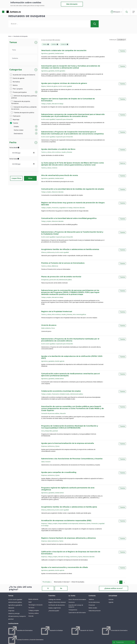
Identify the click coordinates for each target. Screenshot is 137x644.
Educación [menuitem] (11, 608)
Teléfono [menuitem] (91, 599)
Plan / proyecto (16, 89)
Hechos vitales (19, 130)
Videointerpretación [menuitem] (95, 611)
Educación (63, 413)
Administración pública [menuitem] (15, 602)
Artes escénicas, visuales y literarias (62, 152)
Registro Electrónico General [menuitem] (57, 602)
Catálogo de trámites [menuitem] (55, 599)
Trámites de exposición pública (23, 113)
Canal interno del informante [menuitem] (77, 612)
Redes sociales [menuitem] (93, 608)
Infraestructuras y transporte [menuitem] (17, 616)
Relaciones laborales (58, 192)
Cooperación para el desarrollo (64, 119)
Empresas (44, 446)
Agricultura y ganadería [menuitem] (15, 605)
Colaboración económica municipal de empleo (61, 391)
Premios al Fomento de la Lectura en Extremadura (63, 263)
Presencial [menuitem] (92, 605)
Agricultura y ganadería (48, 53)
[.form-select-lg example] (23, 50)
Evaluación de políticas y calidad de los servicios (24, 108)
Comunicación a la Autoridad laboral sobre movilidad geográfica (69, 218)
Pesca (53, 328)
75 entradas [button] (48, 582)
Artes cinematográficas (79, 314)
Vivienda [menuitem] (31, 616)
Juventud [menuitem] (11, 619)
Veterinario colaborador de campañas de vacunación (64, 51)
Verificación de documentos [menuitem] (57, 605)
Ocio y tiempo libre (47, 431)
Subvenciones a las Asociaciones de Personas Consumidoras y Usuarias (72, 459)
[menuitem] (20, 631)
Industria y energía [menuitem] (14, 613)
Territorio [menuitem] (31, 608)
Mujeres (44, 86)
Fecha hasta (14, 159)
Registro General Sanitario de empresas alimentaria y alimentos (69, 538)
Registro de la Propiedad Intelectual (57, 312)
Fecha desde (14, 148)
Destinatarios (18, 134)
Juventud (55, 431)
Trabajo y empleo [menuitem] (34, 610)
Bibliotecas (55, 266)
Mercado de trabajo (58, 104)
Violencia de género (52, 86)
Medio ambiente (46, 328)
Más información (72, 4)
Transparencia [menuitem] (73, 610)
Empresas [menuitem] (11, 611)
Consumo (48, 462)
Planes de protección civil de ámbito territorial (61, 277)
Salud (43, 462)
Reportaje (15, 120)
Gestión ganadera (60, 71)
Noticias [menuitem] (111, 599)
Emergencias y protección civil (50, 280)
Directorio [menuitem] (72, 602)
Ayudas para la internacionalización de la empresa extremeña (68, 443)
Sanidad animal (59, 53)
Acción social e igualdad (65, 86)
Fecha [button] (13, 143)
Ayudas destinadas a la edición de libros (58, 149)
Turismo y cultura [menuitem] (33, 613)
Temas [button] (13, 42)
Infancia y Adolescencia (48, 252)
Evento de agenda (17, 78)
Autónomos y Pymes (54, 446)
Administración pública (65, 280)
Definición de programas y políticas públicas (24, 97)
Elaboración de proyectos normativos (21, 102)
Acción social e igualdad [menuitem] (15, 599)
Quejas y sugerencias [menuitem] (55, 608)
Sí (48, 588)
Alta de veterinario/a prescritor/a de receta (60, 175)
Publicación (15, 116)
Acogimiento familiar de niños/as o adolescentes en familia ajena (69, 507)
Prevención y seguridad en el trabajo (62, 208)
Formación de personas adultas (50, 413)
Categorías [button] (16, 70)
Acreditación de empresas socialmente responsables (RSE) (66, 521)
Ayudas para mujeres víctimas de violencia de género (64, 83)
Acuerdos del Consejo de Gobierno (23, 75)
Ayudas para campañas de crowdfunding (59, 472)
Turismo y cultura (46, 152)
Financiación (55, 394)
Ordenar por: (113, 40)
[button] (117, 12)
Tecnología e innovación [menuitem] (35, 605)
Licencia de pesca (49, 325)
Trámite (14, 123)
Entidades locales (65, 394)
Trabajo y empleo (46, 104)
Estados (16, 127)
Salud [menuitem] (30, 602)
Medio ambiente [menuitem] (33, 599)
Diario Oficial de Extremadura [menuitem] (77, 599)
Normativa (15, 82)
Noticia (14, 85)
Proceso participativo (18, 92)
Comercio (55, 168)
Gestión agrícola (60, 361)
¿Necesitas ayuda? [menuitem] (54, 611)
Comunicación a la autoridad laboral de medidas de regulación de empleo (73, 189)
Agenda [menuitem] (111, 602)
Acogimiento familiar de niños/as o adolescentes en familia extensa (70, 249)
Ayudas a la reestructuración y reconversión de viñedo (65, 567)
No (61, 588)
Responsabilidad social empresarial (68, 523)
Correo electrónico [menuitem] (94, 602)
